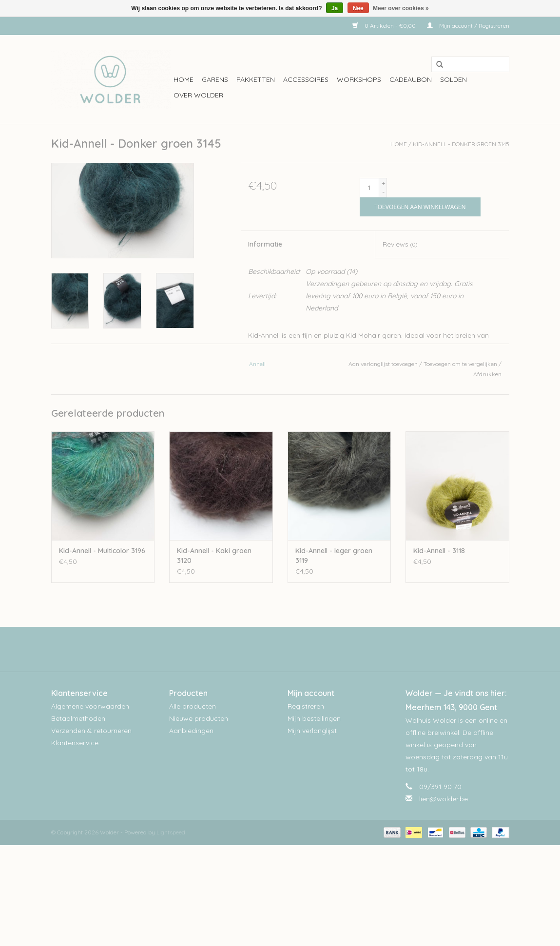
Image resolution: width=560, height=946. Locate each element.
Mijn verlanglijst (312, 731)
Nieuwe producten (199, 718)
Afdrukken (487, 374)
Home (183, 79)
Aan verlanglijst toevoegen (383, 364)
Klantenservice (75, 743)
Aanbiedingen (191, 731)
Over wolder (198, 95)
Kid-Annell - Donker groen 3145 (461, 144)
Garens (215, 79)
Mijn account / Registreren (468, 26)
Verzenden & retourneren (91, 731)
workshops (359, 79)
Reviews (400, 244)
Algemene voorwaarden (90, 706)
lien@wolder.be (444, 799)
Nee (358, 8)
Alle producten (193, 706)
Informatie (265, 244)
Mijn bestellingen (314, 718)
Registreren (306, 706)
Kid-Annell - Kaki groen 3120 (214, 556)
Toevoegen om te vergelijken (461, 364)
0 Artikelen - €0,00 (385, 26)
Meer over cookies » (401, 8)
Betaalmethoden (78, 718)
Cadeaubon (411, 79)
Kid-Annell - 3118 (439, 551)
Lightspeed (171, 832)
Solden (454, 79)
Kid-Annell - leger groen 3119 (334, 556)
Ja (335, 8)
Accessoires (306, 79)
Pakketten (256, 79)
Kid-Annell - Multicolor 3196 (102, 551)
